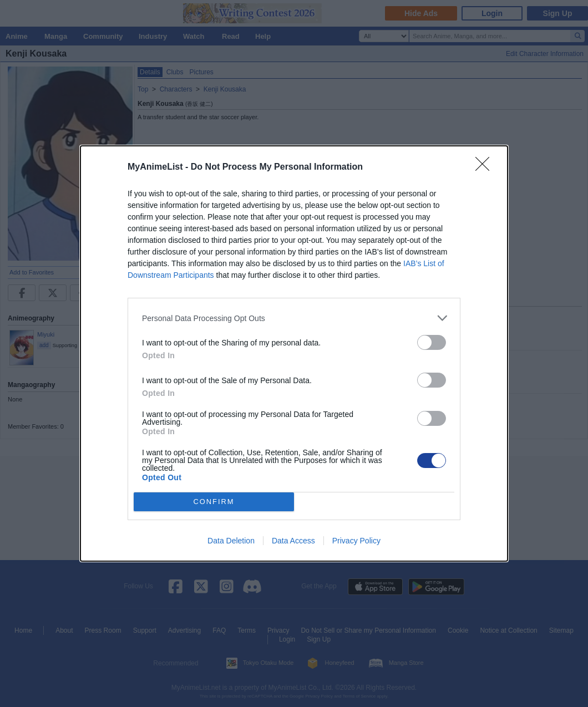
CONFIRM (214, 502)
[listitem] (294, 318)
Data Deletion (231, 541)
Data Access (293, 541)
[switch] (432, 342)
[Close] (486, 167)
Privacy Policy (356, 541)
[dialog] (294, 354)
